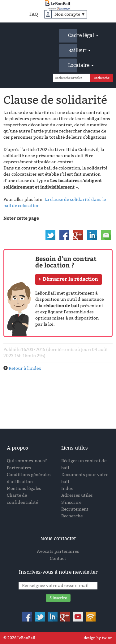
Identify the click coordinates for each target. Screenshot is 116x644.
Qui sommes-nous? (27, 461)
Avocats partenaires (58, 551)
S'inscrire (71, 502)
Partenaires (19, 468)
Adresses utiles (77, 495)
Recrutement (75, 509)
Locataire (73, 65)
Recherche (72, 516)
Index (67, 489)
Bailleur (73, 50)
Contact (58, 558)
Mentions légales (24, 489)
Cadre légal (73, 35)
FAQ (34, 14)
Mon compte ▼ (70, 14)
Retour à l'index (25, 368)
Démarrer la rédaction (70, 279)
